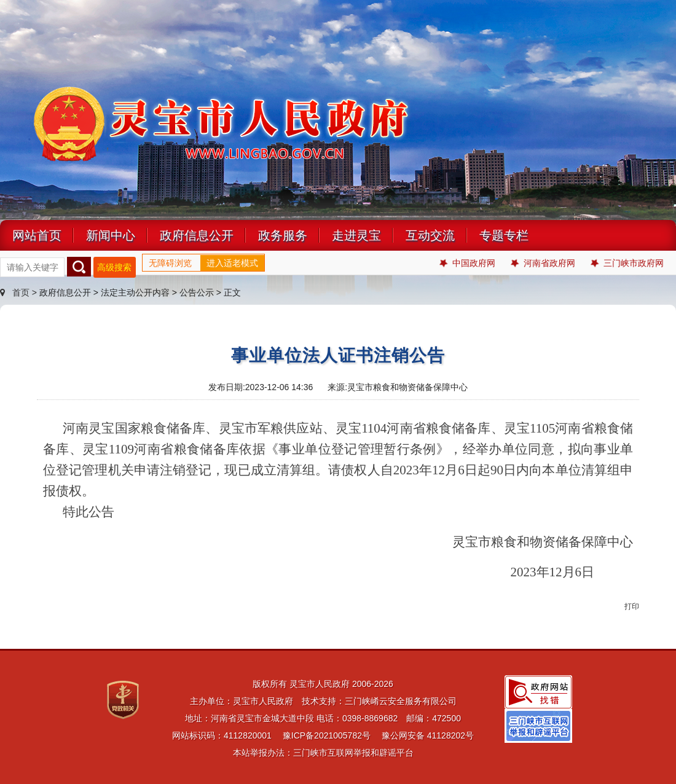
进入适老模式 (232, 263)
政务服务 (283, 235)
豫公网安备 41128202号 (428, 735)
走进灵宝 (356, 235)
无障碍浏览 (170, 263)
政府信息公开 (197, 235)
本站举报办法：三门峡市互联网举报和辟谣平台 (323, 753)
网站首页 (37, 235)
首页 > (20, 292)
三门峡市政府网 (627, 263)
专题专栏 (504, 235)
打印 (632, 606)
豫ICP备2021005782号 (327, 735)
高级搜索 (114, 267)
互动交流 (430, 235)
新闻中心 (111, 235)
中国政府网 (467, 263)
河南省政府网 (543, 263)
